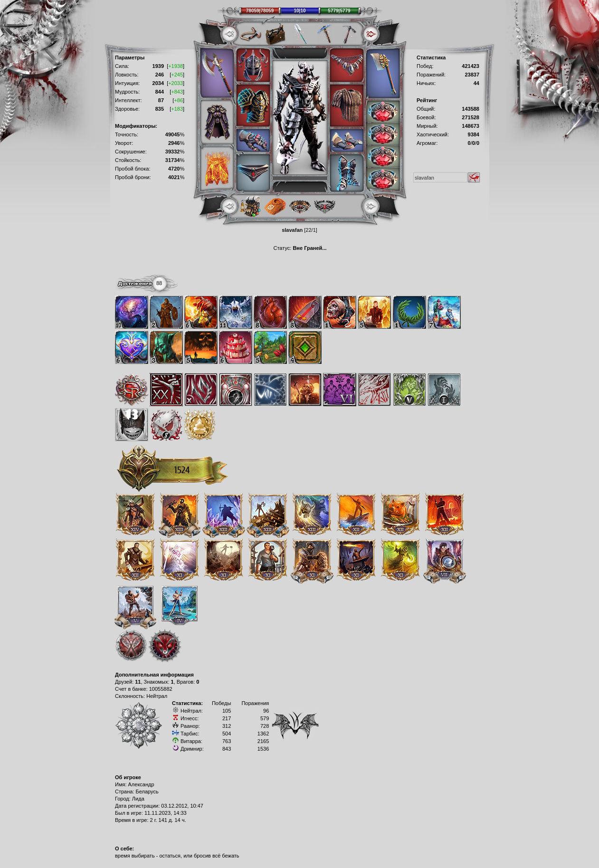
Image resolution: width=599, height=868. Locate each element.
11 (138, 682)
